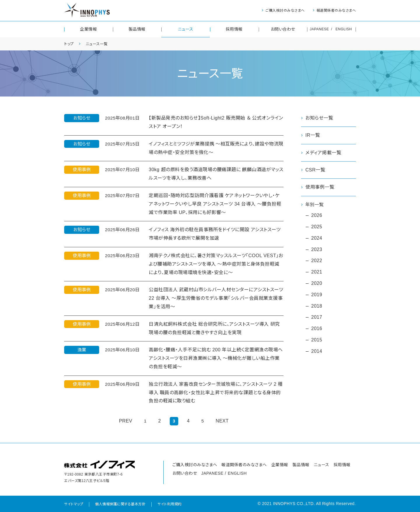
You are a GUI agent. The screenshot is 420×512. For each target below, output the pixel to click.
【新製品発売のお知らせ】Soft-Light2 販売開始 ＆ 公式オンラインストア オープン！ (216, 122)
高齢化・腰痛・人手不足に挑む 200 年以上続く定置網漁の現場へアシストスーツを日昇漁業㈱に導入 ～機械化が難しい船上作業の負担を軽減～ (216, 358)
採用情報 (234, 29)
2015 (317, 340)
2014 (317, 351)
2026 (317, 216)
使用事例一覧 (320, 187)
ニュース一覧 (99, 44)
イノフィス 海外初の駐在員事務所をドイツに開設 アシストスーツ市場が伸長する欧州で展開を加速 (215, 234)
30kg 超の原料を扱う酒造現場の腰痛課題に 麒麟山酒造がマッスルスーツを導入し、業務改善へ (216, 174)
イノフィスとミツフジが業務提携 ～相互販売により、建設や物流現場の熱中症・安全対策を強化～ (216, 148)
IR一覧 (313, 135)
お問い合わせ (283, 29)
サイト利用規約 (170, 504)
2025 (317, 227)
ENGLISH (344, 29)
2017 (317, 318)
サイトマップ (74, 504)
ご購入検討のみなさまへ (285, 10)
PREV (125, 421)
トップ (70, 44)
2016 (317, 329)
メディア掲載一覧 (323, 153)
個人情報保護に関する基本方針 (120, 504)
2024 (317, 238)
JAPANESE (319, 29)
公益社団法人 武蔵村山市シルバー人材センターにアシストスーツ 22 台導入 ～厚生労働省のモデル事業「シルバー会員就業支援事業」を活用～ (216, 298)
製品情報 (137, 29)
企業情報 (88, 29)
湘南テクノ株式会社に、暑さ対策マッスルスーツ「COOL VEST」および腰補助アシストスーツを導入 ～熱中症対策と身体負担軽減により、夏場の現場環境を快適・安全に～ (216, 264)
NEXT (222, 421)
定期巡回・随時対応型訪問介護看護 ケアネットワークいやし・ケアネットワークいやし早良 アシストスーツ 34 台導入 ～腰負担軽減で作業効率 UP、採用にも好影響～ (215, 204)
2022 (317, 261)
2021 (317, 272)
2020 (317, 284)
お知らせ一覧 (319, 118)
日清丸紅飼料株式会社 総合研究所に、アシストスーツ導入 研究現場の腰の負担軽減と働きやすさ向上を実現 (214, 328)
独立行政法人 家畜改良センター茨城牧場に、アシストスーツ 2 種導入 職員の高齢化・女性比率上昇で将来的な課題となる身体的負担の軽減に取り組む (216, 393)
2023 (317, 250)
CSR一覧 (315, 170)
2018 (317, 306)
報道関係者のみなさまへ (336, 10)
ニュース (186, 29)
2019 (317, 295)
